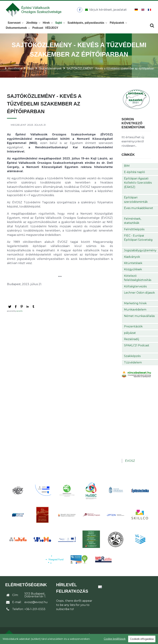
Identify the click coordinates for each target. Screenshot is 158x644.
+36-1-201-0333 (35, 610)
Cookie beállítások (115, 639)
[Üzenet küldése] (106, 10)
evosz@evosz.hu (36, 603)
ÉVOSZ (130, 462)
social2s (19, 312)
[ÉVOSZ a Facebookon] (80, 10)
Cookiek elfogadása (142, 639)
